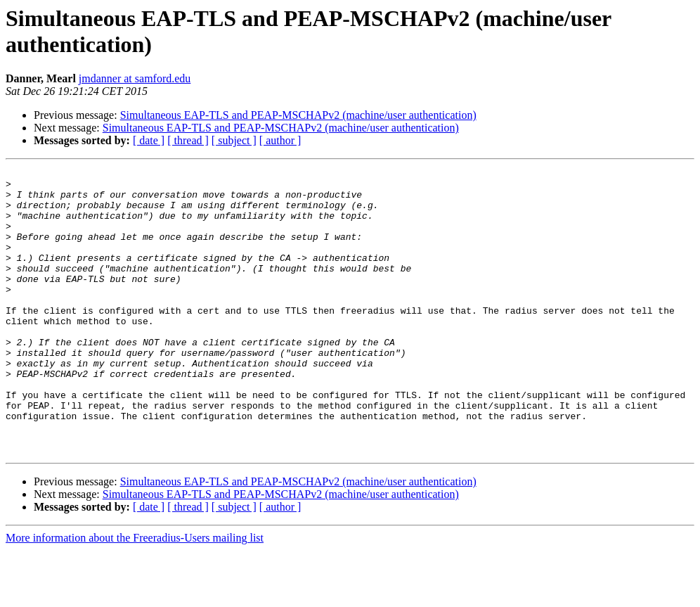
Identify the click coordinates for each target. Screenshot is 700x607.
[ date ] (149, 140)
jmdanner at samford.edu (135, 78)
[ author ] (280, 140)
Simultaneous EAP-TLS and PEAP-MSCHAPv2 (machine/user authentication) (298, 115)
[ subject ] (234, 140)
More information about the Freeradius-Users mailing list (135, 595)
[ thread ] (188, 140)
